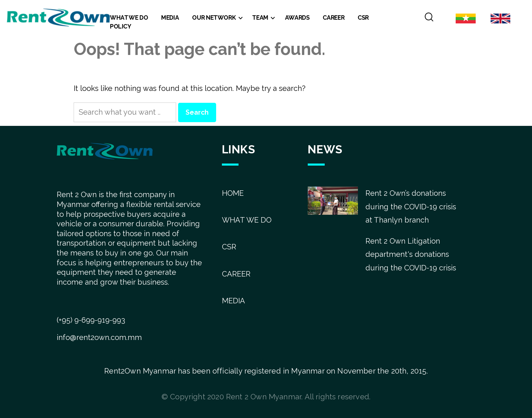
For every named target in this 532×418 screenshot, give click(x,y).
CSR (363, 17)
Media (170, 17)
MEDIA (233, 301)
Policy (121, 26)
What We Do (129, 17)
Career (334, 17)
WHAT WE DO (247, 220)
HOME (233, 193)
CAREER (236, 274)
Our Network (214, 17)
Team (260, 17)
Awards (297, 17)
